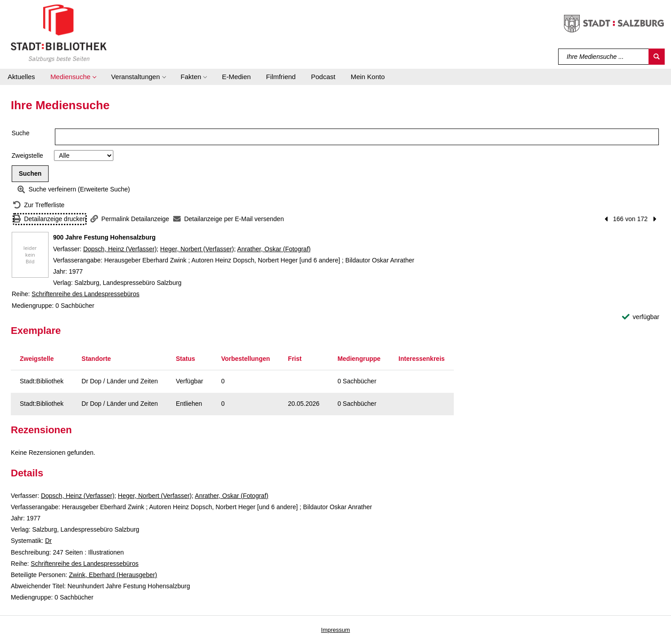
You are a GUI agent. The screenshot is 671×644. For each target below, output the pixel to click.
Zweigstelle (27, 155)
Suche (21, 133)
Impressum (335, 630)
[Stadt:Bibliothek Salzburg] (59, 33)
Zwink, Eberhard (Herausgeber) (113, 575)
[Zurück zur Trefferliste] (39, 205)
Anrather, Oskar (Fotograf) (274, 249)
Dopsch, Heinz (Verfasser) (120, 249)
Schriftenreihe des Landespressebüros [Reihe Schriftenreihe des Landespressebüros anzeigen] (85, 294)
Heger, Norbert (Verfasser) (197, 249)
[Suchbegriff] (604, 57)
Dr (48, 541)
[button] (73, 77)
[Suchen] (657, 57)
